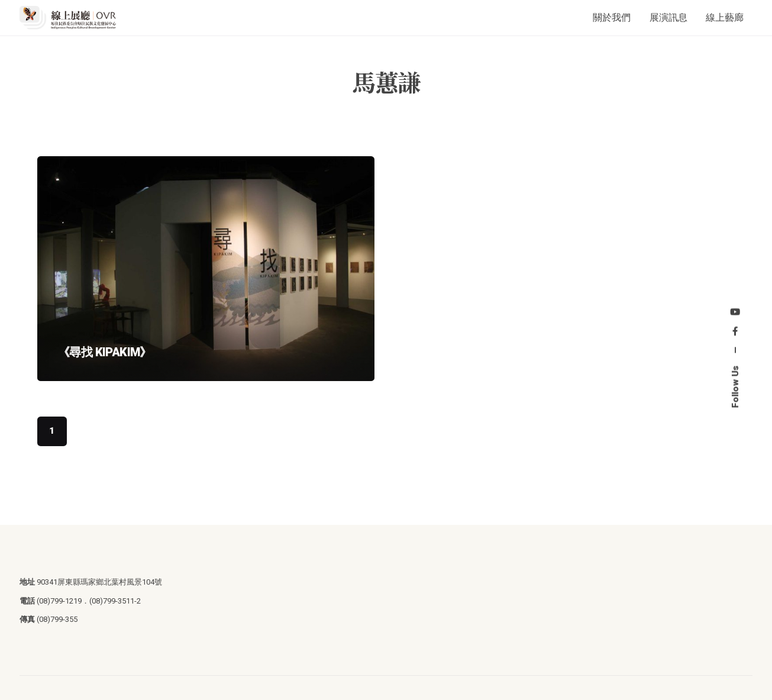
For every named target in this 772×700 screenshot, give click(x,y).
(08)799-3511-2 (115, 601)
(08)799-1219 (59, 601)
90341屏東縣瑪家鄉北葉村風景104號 (99, 582)
